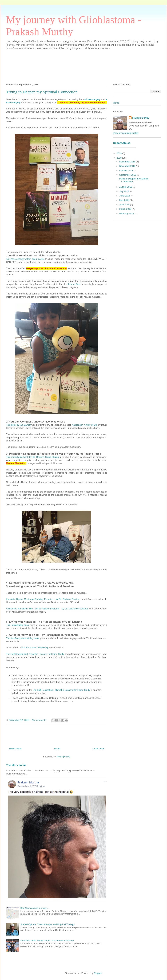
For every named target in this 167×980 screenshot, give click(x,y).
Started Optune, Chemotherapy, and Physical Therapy (47, 924)
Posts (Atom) (63, 757)
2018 (119, 158)
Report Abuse (122, 143)
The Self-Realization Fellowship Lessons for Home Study (35, 654)
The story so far (16, 765)
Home (57, 749)
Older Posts (98, 749)
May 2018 (125, 200)
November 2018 (128, 166)
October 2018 (126, 171)
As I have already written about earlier (25, 259)
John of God (74, 284)
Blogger (98, 973)
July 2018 (124, 191)
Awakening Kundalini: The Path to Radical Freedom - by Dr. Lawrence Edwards (47, 609)
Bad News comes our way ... (35, 908)
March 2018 (126, 209)
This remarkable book (17, 625)
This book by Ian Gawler (18, 425)
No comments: (40, 720)
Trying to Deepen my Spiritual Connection (42, 92)
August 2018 (126, 187)
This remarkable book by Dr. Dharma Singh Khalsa (32, 457)
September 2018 (128, 175)
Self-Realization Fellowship (35, 648)
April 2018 (125, 205)
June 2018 (125, 196)
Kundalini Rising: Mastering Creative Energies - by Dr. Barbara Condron (43, 599)
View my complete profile (126, 133)
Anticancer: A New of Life (85, 425)
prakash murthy (141, 118)
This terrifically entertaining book (22, 638)
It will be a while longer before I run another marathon (47, 940)
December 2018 (128, 162)
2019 (119, 153)
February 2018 (127, 213)
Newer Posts (15, 749)
